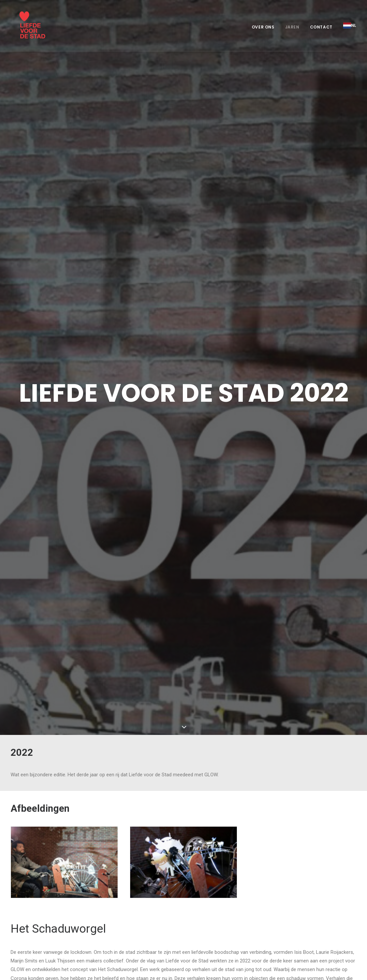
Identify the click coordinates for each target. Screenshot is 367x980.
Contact (321, 27)
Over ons (263, 27)
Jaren (292, 27)
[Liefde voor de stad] (27, 26)
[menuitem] (265, 27)
